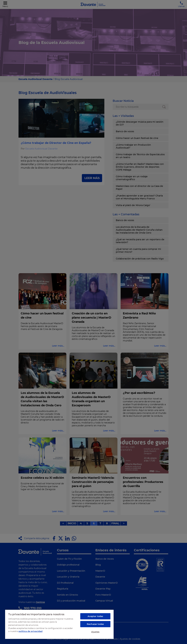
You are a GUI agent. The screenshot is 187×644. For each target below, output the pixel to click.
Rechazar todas (95, 624)
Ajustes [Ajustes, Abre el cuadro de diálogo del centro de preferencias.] (95, 632)
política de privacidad (30, 631)
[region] (59, 624)
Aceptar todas (95, 616)
